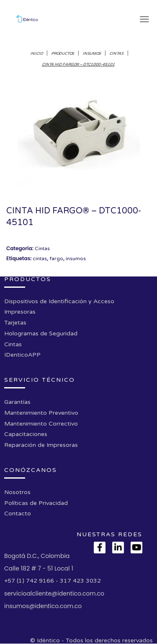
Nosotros (17, 492)
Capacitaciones (26, 434)
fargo (56, 259)
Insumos (92, 54)
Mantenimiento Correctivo (41, 424)
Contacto (18, 513)
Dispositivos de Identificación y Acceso (59, 301)
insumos (76, 259)
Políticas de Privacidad (36, 503)
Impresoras (20, 312)
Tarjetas (15, 323)
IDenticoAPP (22, 355)
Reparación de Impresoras (41, 445)
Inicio (37, 54)
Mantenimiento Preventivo (41, 413)
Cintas (117, 54)
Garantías (17, 402)
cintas (40, 259)
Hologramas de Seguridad (41, 333)
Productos (63, 54)
